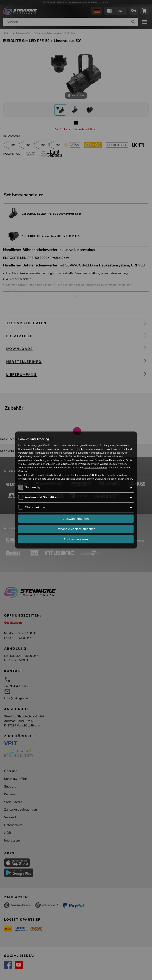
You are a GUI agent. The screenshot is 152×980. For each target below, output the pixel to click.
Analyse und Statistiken (41, 497)
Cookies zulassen (76, 539)
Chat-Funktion (35, 507)
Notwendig (32, 487)
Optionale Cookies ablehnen (76, 529)
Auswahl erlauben (76, 518)
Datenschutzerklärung (96, 468)
